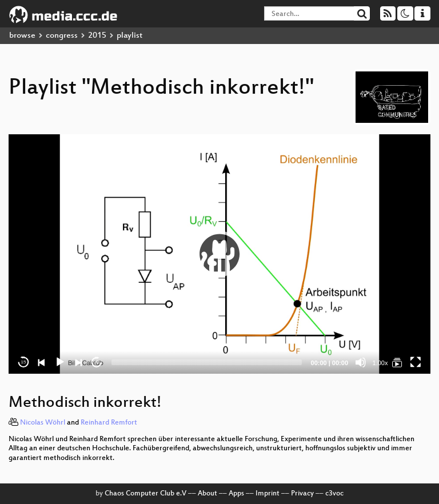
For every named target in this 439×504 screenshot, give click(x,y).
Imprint (268, 494)
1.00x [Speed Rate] (380, 363)
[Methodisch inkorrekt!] (397, 362)
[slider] (207, 362)
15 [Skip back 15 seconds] (24, 362)
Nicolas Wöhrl (43, 423)
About (207, 494)
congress (62, 36)
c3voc (334, 494)
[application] (219, 254)
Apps (236, 494)
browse (22, 36)
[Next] (78, 362)
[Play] (60, 362)
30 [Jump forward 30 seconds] (97, 362)
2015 (97, 36)
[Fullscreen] (416, 362)
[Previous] (42, 362)
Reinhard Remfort (109, 423)
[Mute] (361, 362)
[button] (219, 254)
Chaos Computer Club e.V (145, 494)
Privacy (302, 494)
